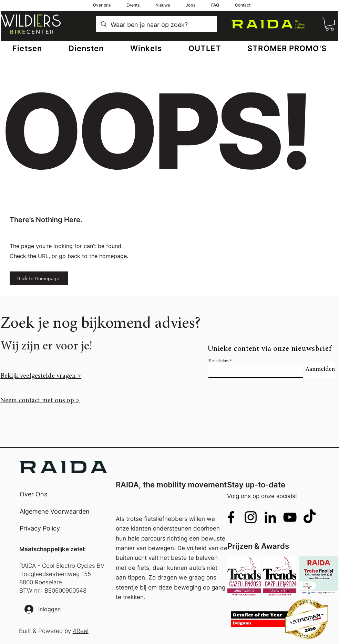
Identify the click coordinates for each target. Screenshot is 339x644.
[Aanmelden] (320, 370)
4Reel (81, 631)
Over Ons (33, 494)
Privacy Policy (40, 528)
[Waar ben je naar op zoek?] (157, 25)
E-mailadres (218, 361)
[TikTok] (310, 517)
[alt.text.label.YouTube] (290, 517)
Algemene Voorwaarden (55, 511)
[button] (330, 24)
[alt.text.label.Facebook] (231, 517)
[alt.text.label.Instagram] (251, 517)
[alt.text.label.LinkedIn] (270, 517)
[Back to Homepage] (39, 278)
